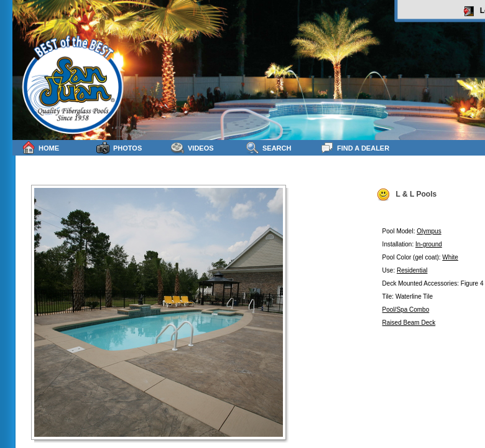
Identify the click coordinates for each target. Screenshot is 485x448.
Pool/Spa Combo (406, 310)
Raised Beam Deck (409, 323)
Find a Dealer (355, 148)
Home (40, 148)
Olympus (429, 231)
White (450, 257)
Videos (192, 148)
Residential (412, 270)
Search (268, 148)
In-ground (429, 244)
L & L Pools (407, 195)
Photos (119, 148)
